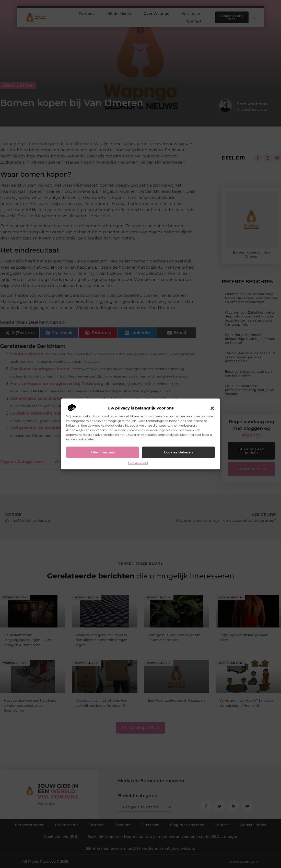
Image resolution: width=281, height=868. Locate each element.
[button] (212, 408)
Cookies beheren (178, 452)
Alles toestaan (103, 452)
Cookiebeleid (138, 463)
